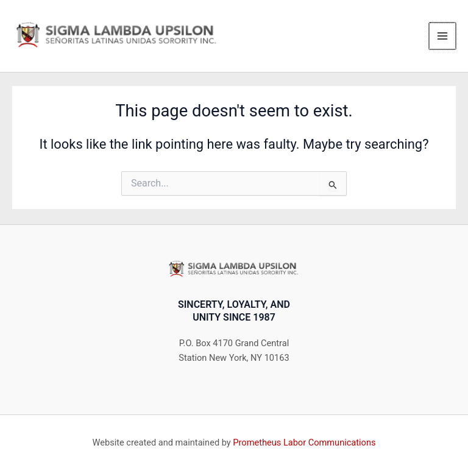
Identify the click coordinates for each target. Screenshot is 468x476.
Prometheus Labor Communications (304, 442)
